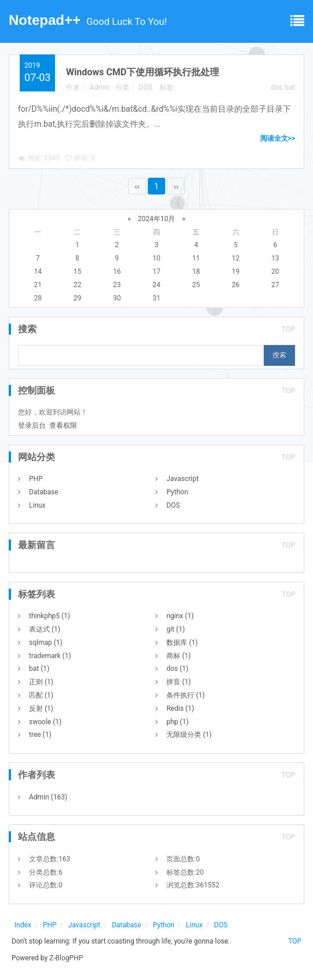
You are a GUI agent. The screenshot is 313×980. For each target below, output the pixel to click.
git (176, 629)
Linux (37, 505)
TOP (288, 329)
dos (276, 87)
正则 (41, 682)
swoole (45, 722)
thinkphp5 (50, 616)
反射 (41, 709)
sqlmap (46, 643)
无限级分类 (189, 735)
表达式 (45, 629)
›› (176, 186)
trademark (50, 656)
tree (40, 735)
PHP (36, 479)
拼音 (179, 682)
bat (290, 87)
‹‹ (137, 186)
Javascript (182, 479)
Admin (100, 87)
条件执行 (185, 695)
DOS (146, 87)
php (177, 722)
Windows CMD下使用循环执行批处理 (143, 72)
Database (44, 492)
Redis (180, 709)
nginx (180, 616)
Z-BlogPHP (66, 958)
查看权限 (63, 425)
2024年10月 (156, 219)
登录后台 (32, 425)
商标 (179, 656)
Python (177, 492)
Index (23, 925)
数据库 (182, 643)
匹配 (41, 695)
